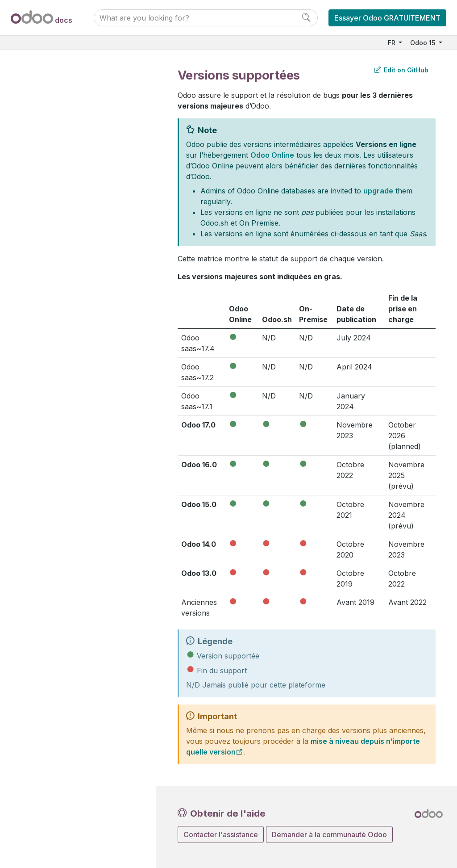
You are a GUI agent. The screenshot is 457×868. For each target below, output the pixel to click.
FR (393, 43)
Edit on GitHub (401, 70)
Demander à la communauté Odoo (329, 834)
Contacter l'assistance (221, 834)
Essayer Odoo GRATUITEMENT (387, 18)
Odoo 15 (424, 43)
